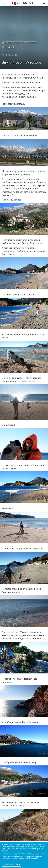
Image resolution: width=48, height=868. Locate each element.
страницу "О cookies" (29, 858)
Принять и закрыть (12, 864)
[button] (4, 3)
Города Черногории (27, 43)
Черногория (11, 43)
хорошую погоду (36, 171)
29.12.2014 (10, 47)
